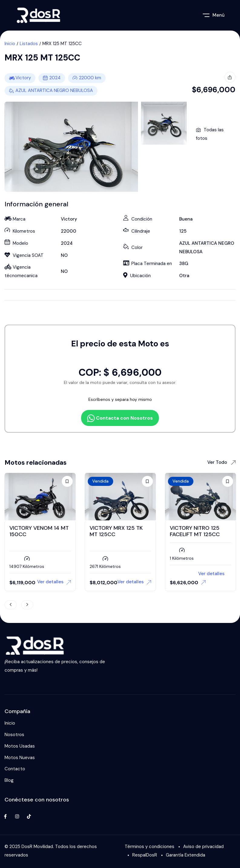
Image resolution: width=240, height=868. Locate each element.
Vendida (100, 481)
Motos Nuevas (20, 758)
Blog (9, 780)
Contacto (15, 769)
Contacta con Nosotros (120, 418)
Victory (23, 78)
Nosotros (14, 735)
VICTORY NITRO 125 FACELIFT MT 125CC (195, 531)
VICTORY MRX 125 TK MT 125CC (116, 531)
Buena (186, 219)
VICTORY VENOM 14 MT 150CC (39, 531)
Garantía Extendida (186, 855)
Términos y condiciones (150, 847)
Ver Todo (221, 462)
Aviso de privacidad (203, 847)
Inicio (10, 44)
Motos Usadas (20, 746)
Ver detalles (54, 582)
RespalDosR (145, 855)
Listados (29, 44)
